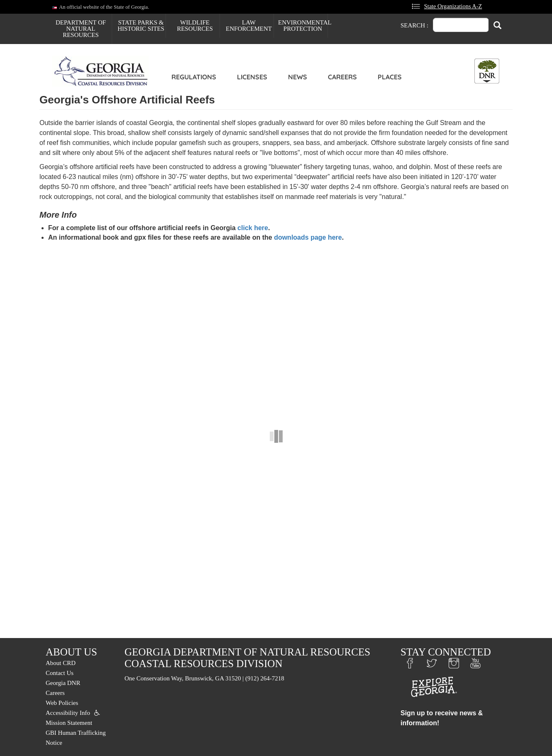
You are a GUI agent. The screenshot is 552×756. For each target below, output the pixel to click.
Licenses (252, 77)
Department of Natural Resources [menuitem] (81, 29)
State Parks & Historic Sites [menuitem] (141, 26)
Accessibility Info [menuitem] (68, 713)
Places (390, 77)
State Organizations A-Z (453, 6)
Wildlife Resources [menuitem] (195, 26)
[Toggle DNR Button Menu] (487, 71)
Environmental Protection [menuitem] (303, 26)
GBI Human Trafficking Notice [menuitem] (76, 738)
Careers (342, 77)
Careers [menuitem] (55, 693)
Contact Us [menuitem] (60, 673)
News (298, 77)
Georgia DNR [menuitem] (63, 683)
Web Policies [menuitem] (62, 703)
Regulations (194, 77)
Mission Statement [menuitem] (69, 723)
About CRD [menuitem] (61, 663)
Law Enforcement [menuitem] (249, 26)
